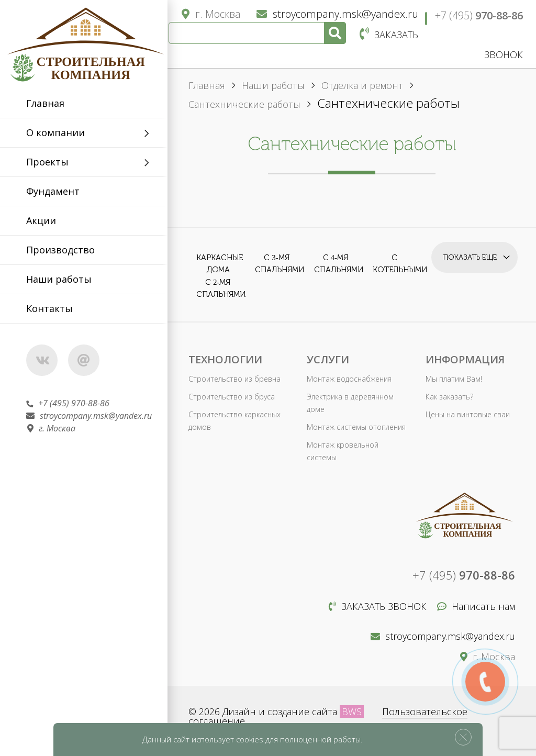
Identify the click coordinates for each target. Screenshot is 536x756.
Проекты (47, 162)
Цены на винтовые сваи (468, 414)
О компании (55, 132)
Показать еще (470, 257)
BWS (352, 711)
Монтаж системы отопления (356, 427)
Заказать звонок (378, 606)
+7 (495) (479, 15)
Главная (45, 103)
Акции (41, 220)
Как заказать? (449, 397)
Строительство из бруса (232, 397)
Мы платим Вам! (454, 379)
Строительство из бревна (234, 379)
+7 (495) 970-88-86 (68, 403)
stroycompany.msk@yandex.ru (89, 416)
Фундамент (53, 191)
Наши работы (59, 279)
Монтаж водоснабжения (349, 379)
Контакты (49, 308)
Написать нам (476, 606)
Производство (60, 250)
